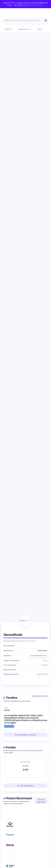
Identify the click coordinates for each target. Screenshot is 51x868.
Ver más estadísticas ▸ (26, 786)
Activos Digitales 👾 (39, 656)
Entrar (40, 29)
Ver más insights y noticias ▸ (25, 735)
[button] (8, 29)
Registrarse (23, 29)
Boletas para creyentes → (34, 5)
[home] (25, 12)
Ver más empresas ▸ (41, 801)
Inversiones (9, 726)
